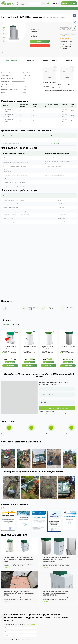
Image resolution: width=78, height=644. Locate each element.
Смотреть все (73, 442)
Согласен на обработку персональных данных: (17, 639)
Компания (48, 9)
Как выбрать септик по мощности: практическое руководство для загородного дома (56, 593)
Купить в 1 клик (10, 362)
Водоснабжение (20, 9)
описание (31, 61)
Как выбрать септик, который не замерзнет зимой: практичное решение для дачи (19, 593)
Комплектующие (32, 9)
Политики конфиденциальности (65, 413)
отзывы (69, 61)
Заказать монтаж (66, 39)
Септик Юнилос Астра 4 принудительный (68, 347)
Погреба (11, 9)
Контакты (56, 9)
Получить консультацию (69, 3)
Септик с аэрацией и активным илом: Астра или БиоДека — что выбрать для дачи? (18, 559)
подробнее (7, 568)
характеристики (12, 61)
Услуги (40, 9)
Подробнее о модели (10, 366)
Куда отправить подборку (46, 399)
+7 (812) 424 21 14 (32, 624)
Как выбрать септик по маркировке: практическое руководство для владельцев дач (56, 559)
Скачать (50, 77)
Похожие (6, 325)
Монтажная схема (48, 71)
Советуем (15, 325)
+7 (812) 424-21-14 (55, 4)
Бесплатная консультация (40, 46)
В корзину (40, 41)
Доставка (50, 61)
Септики (3, 9)
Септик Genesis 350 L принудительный (10, 347)
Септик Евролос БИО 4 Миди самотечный (29, 347)
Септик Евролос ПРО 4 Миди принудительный (49, 347)
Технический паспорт (65, 71)
